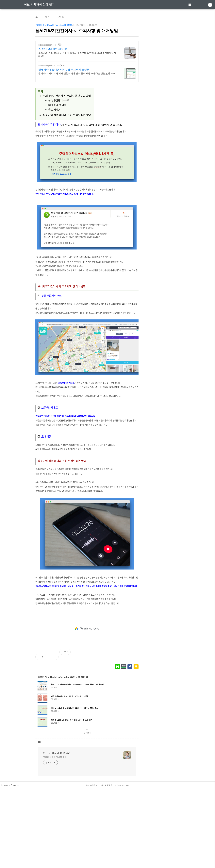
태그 (47, 17)
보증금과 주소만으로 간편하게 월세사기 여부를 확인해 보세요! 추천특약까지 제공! (77, 54)
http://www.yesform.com (49, 65)
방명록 (60, 17)
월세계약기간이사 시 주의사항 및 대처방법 (67, 135)
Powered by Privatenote (10, 864)
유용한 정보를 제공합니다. (55, 836)
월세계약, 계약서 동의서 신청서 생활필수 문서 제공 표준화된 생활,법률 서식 (77, 73)
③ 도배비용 (54, 149)
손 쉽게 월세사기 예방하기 (53, 49)
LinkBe (76, 25)
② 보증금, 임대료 (57, 145)
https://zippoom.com (47, 45)
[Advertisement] (87, 105)
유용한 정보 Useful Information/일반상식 (54, 25)
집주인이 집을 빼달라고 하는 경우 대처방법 (67, 155)
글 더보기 (87, 812)
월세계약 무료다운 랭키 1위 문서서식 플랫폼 (64, 70)
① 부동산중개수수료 (59, 140)
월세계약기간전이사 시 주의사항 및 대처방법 (77, 31)
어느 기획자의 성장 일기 (39, 5)
